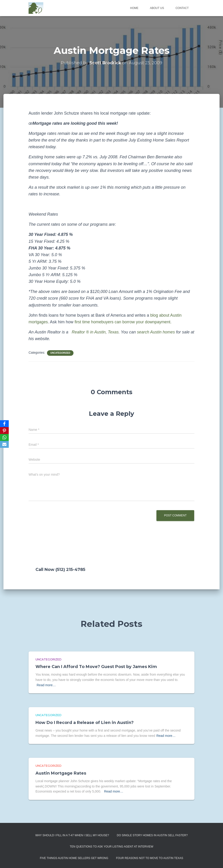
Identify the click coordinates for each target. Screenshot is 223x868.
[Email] (4, 444)
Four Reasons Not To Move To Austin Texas (150, 858)
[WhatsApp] (4, 437)
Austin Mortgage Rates (61, 773)
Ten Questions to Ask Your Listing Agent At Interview (112, 847)
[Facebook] (4, 424)
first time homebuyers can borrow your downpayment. (124, 322)
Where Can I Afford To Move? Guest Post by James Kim (96, 667)
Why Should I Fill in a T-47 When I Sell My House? (72, 835)
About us (157, 8)
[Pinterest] (4, 431)
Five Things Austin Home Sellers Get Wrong (74, 858)
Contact (182, 8)
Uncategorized (60, 353)
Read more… (46, 685)
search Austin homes (157, 332)
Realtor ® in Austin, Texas (95, 332)
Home (134, 8)
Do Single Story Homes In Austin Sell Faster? (152, 835)
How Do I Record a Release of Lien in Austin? (85, 723)
